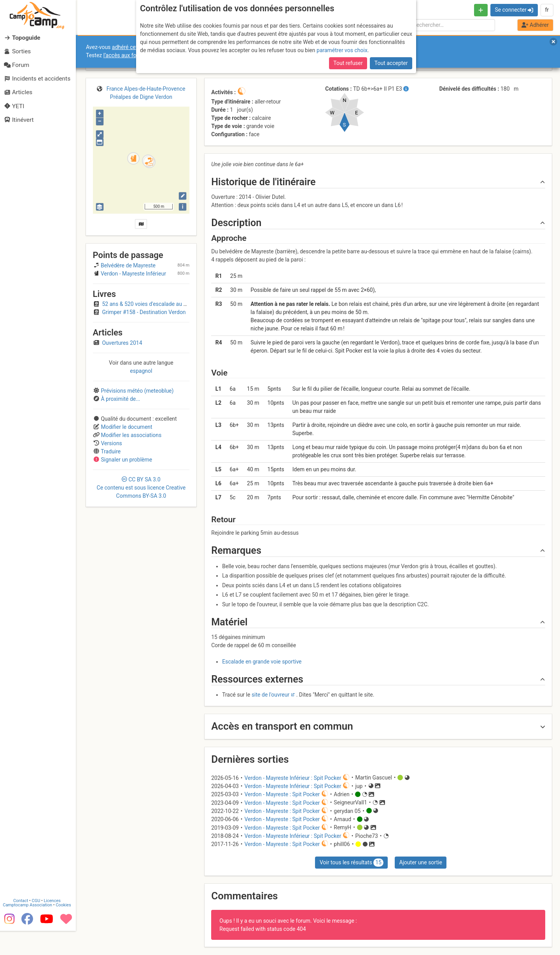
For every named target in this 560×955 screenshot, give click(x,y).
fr (547, 10)
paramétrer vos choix (342, 50)
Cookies (65, 928)
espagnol (141, 371)
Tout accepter (391, 63)
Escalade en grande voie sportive (262, 662)
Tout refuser (348, 63)
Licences (54, 924)
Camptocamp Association (29, 928)
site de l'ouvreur (270, 695)
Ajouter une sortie (420, 862)
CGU (38, 924)
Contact (23, 924)
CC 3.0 (141, 488)
